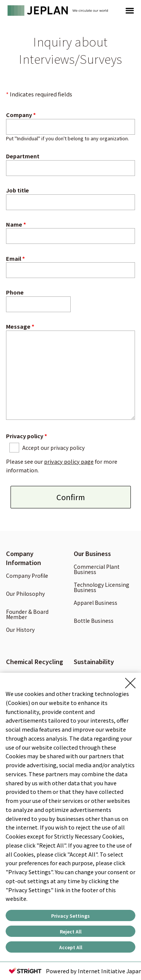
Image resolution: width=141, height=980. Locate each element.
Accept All (71, 947)
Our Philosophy (25, 594)
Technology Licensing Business (102, 588)
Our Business (92, 553)
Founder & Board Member (27, 615)
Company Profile (27, 576)
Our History (20, 630)
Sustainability (94, 661)
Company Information (23, 558)
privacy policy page (69, 461)
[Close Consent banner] (130, 683)
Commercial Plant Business (97, 570)
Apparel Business (96, 603)
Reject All (71, 931)
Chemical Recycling (35, 661)
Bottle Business (94, 621)
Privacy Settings (70, 916)
